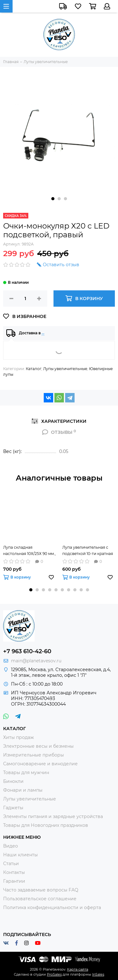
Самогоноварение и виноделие (40, 764)
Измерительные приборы (34, 755)
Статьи (11, 864)
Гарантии (14, 881)
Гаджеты (13, 808)
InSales (98, 974)
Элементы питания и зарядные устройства (53, 816)
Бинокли (13, 781)
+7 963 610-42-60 (27, 651)
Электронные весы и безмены (38, 746)
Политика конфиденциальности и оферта (52, 907)
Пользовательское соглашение (40, 899)
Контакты (14, 872)
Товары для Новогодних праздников (46, 825)
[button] (53, 199)
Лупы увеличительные (65, 369)
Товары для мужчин (26, 773)
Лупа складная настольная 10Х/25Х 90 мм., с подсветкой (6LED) (29, 551)
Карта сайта (78, 969)
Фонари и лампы (23, 790)
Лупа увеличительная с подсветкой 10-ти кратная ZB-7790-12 (88, 551)
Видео (11, 846)
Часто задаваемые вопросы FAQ (41, 890)
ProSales (54, 974)
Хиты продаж (19, 737)
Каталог (34, 369)
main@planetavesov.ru (36, 661)
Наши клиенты (20, 855)
